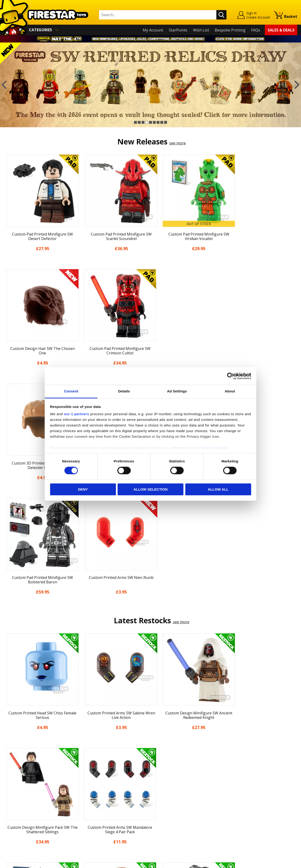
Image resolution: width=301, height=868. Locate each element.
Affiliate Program (92, 819)
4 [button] (147, 122)
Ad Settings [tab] (177, 391)
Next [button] (297, 85)
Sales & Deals (281, 30)
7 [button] (158, 122)
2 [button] (139, 122)
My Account (153, 30)
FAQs (256, 30)
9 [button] (166, 122)
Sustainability (16, 822)
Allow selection (151, 489)
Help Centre (88, 769)
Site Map (12, 829)
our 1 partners (77, 414)
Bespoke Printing (230, 30)
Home (9, 761)
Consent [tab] (71, 391)
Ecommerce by (280, 863)
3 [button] (143, 122)
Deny (83, 489)
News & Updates (18, 781)
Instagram (186, 779)
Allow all (218, 489)
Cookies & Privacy (19, 808)
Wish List (201, 30)
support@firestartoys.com (100, 784)
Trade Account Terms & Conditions (108, 811)
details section (214, 448)
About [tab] (230, 391)
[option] (150, 85)
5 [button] (150, 122)
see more (178, 143)
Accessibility (14, 815)
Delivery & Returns (20, 795)
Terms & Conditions (21, 802)
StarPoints (178, 30)
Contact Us (87, 761)
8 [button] (162, 122)
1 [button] (135, 122)
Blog (8, 788)
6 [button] (154, 122)
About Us (12, 774)
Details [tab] (124, 391)
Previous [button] (4, 85)
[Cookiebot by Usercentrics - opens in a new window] (231, 376)
